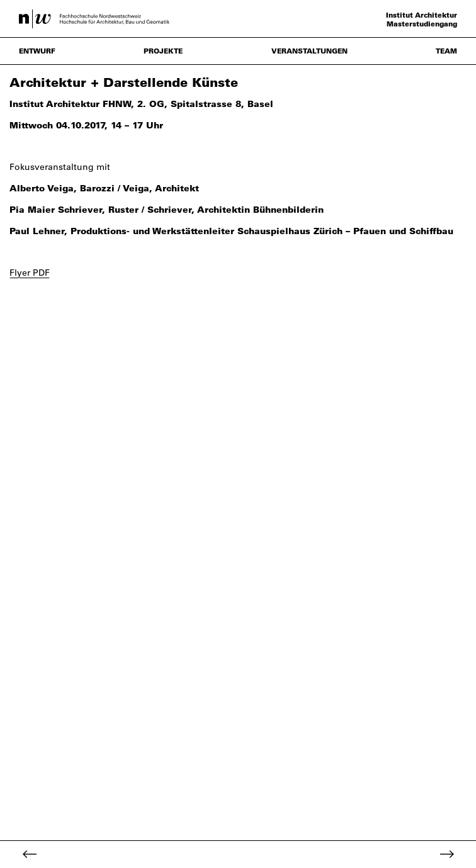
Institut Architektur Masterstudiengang (422, 20)
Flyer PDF (30, 273)
